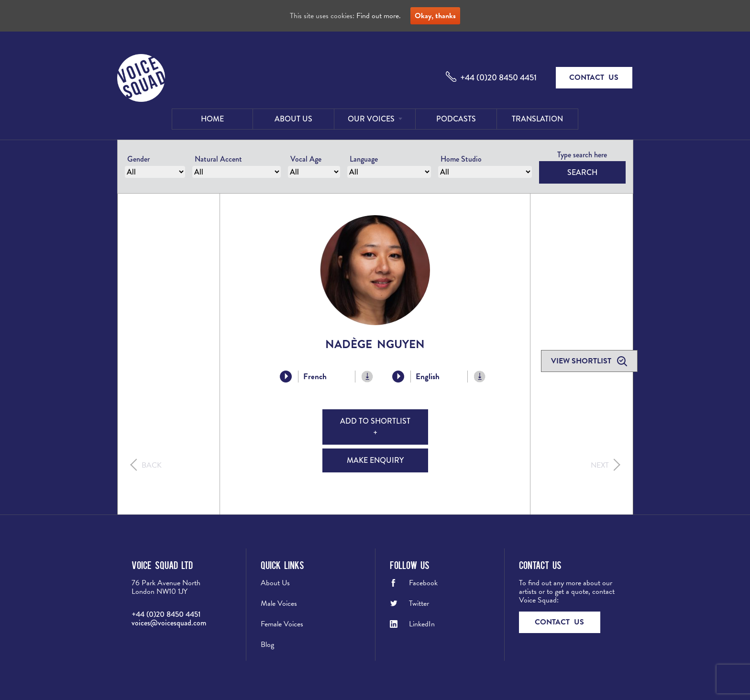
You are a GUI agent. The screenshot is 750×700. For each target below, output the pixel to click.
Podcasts (456, 119)
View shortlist (582, 361)
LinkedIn (422, 624)
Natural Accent (218, 159)
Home (212, 119)
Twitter (419, 603)
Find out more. (379, 16)
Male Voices (279, 603)
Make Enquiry (375, 460)
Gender (138, 159)
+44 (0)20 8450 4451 (498, 77)
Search (582, 172)
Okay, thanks (435, 16)
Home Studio (461, 159)
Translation (537, 119)
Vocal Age (306, 159)
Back (152, 465)
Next (600, 465)
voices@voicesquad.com (169, 623)
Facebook (423, 583)
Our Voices (371, 119)
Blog (267, 645)
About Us (293, 119)
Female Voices (282, 624)
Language (364, 159)
